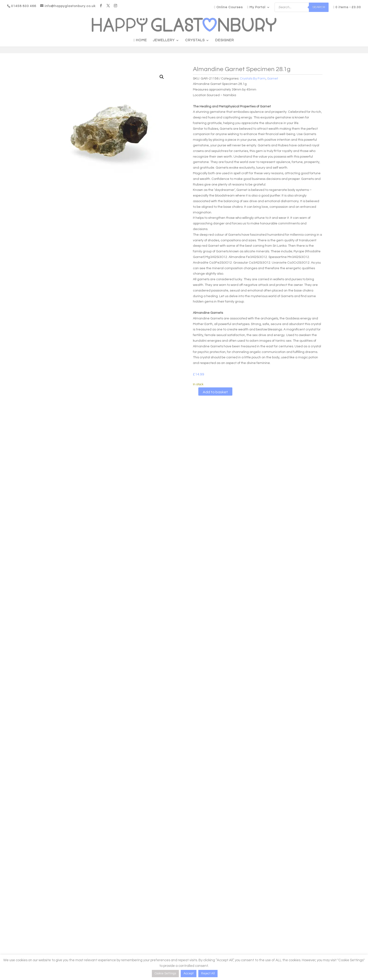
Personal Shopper (141, 886)
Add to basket (215, 392)
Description (75, 432)
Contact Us (113, 940)
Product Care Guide (199, 912)
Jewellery (164, 40)
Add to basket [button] (52, 748)
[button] (162, 77)
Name (270, 906)
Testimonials (114, 933)
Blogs (108, 911)
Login (28, 911)
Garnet (273, 79)
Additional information (118, 432)
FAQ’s (108, 926)
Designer (225, 40)
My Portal (256, 7)
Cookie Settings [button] (165, 973)
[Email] (304, 938)
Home (140, 40)
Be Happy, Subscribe (286, 953)
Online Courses (228, 7)
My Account (33, 919)
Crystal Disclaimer (198, 927)
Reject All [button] (208, 973)
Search (319, 7)
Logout (29, 940)
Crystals (195, 40)
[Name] (304, 916)
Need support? (35, 933)
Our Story (111, 919)
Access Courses (36, 926)
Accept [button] (189, 973)
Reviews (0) (162, 432)
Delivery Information (199, 919)
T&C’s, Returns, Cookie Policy (206, 934)
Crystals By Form (253, 79)
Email (269, 928)
